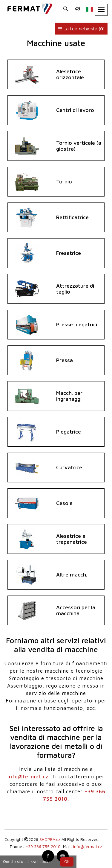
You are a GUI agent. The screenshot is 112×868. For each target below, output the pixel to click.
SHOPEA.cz (50, 839)
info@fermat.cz (28, 777)
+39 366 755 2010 (43, 846)
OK (67, 862)
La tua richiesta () (81, 29)
